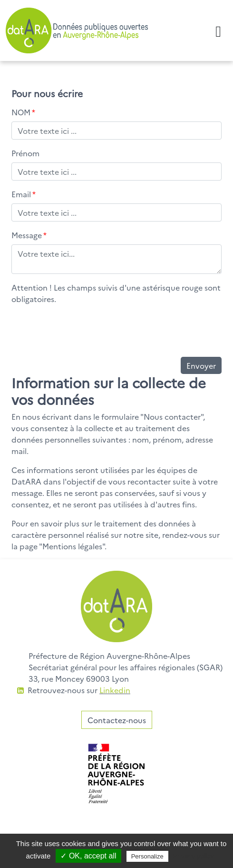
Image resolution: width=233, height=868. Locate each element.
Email (24, 194)
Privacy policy (194, 856)
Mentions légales (72, 546)
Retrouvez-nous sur (79, 690)
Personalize (147, 856)
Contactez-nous (117, 720)
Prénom (25, 153)
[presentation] (84, 331)
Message (29, 235)
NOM (23, 112)
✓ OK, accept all (88, 856)
